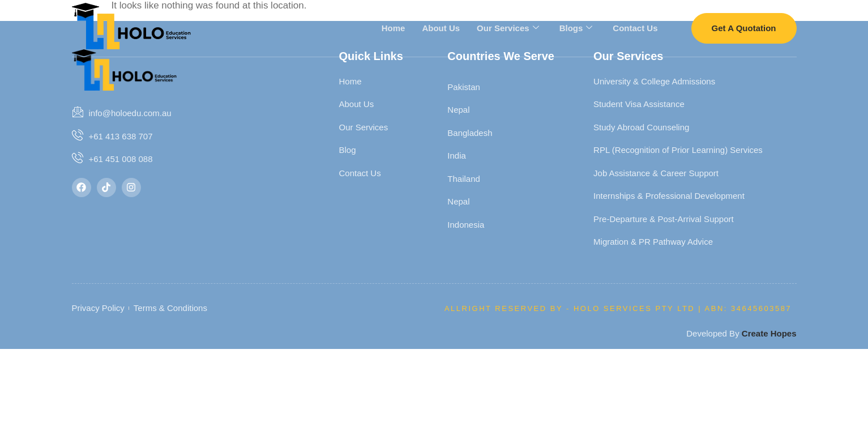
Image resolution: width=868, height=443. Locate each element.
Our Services (508, 28)
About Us (441, 27)
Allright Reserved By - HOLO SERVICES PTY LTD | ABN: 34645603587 (618, 308)
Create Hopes (769, 333)
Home (394, 27)
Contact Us (635, 27)
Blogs (576, 28)
